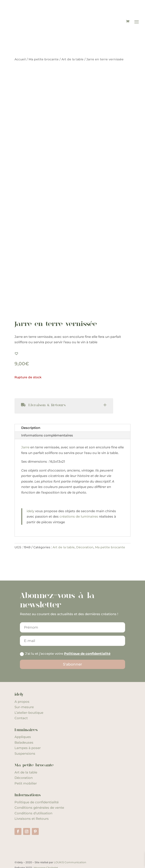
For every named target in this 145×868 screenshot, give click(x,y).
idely (30, 495)
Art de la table (72, 44)
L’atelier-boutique (29, 697)
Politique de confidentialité (87, 638)
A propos (22, 686)
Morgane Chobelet (46, 852)
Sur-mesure (24, 691)
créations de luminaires (79, 501)
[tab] (64, 391)
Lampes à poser (28, 732)
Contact (21, 702)
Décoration (85, 532)
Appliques (23, 721)
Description (31, 412)
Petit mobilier (26, 768)
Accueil (20, 44)
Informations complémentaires (47, 420)
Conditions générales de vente (39, 792)
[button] (16, 338)
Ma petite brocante (44, 44)
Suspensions (25, 738)
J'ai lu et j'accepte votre (65, 638)
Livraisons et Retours (32, 803)
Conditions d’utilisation (33, 798)
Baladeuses (24, 727)
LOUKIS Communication (70, 847)
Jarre (25, 432)
